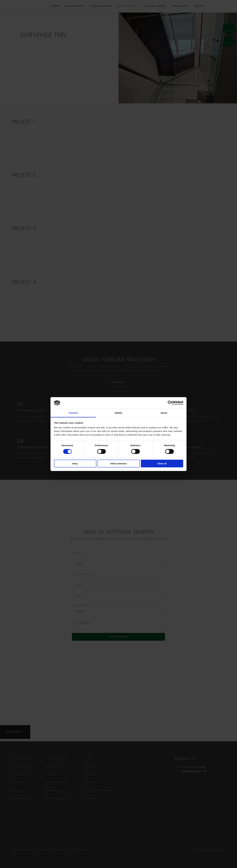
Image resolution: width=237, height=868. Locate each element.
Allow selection (118, 464)
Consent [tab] (73, 413)
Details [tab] (118, 413)
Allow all (162, 464)
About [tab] (164, 413)
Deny (75, 464)
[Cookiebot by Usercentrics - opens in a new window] (170, 403)
